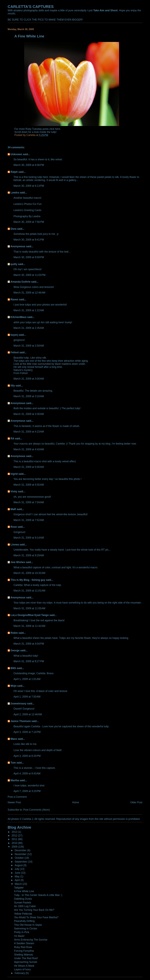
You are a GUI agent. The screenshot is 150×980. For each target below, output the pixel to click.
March (19, 884)
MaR (13, 509)
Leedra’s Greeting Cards (27, 210)
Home (76, 802)
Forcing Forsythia (24, 951)
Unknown (16, 154)
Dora (13, 229)
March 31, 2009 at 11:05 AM (29, 608)
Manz (14, 739)
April (18, 880)
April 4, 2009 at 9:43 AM (27, 773)
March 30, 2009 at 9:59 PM (29, 257)
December (21, 850)
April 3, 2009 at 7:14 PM (27, 732)
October (20, 858)
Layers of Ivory (22, 969)
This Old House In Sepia (28, 925)
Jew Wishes (18, 562)
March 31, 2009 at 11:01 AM (29, 591)
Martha (15, 780)
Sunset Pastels (23, 903)
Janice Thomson (21, 721)
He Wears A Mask (24, 966)
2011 (15, 839)
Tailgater (19, 888)
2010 (15, 843)
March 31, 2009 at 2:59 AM (29, 346)
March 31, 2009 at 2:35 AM (29, 328)
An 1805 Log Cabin (25, 906)
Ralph (14, 172)
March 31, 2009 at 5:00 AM (29, 467)
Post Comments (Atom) (37, 810)
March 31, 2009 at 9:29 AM (29, 555)
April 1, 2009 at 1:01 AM (27, 679)
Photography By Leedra (27, 216)
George (15, 650)
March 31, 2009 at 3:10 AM (29, 396)
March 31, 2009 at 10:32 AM (29, 573)
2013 (15, 832)
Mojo (14, 686)
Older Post (136, 802)
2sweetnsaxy (18, 704)
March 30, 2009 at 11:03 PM (29, 275)
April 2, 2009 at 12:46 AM (28, 714)
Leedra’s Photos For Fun (28, 204)
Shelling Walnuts (24, 955)
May (17, 876)
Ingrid (14, 474)
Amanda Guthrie (21, 282)
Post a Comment (17, 797)
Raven (14, 299)
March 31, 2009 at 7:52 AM (29, 520)
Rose (14, 527)
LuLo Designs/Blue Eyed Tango (30, 615)
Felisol (15, 352)
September (21, 862)
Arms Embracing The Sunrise (31, 940)
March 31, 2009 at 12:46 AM (29, 293)
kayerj (14, 335)
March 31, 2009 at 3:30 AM (29, 414)
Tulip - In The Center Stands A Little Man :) (38, 895)
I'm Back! (19, 936)
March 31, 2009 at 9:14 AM (29, 538)
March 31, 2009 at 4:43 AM (29, 449)
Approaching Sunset (26, 962)
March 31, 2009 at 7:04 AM (29, 502)
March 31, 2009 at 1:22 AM (29, 310)
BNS (13, 668)
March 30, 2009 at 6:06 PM (29, 165)
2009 (15, 847)
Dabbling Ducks (23, 899)
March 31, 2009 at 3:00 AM (29, 379)
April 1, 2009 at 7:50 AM (27, 697)
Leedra (15, 193)
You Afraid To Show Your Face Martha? (36, 917)
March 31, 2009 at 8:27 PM (29, 661)
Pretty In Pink (22, 932)
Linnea (15, 545)
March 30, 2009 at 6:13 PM (29, 186)
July (17, 869)
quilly (14, 264)
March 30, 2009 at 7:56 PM (29, 222)
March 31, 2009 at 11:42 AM (29, 626)
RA (12, 439)
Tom (13, 763)
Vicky (14, 491)
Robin (14, 633)
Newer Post (14, 802)
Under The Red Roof (26, 958)
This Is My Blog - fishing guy (28, 580)
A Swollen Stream (24, 943)
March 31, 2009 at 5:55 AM (29, 485)
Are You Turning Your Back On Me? (34, 910)
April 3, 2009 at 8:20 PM (27, 756)
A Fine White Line (24, 891)
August (19, 865)
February (20, 973)
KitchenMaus (19, 317)
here (57, 129)
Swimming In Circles (26, 929)
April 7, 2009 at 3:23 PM (27, 791)
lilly (13, 386)
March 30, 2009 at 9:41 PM (29, 240)
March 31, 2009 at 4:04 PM (29, 644)
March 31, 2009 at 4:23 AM (29, 432)
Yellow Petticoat (23, 914)
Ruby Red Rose (23, 947)
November (21, 854)
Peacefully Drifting (24, 921)
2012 (15, 836)
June (18, 873)
